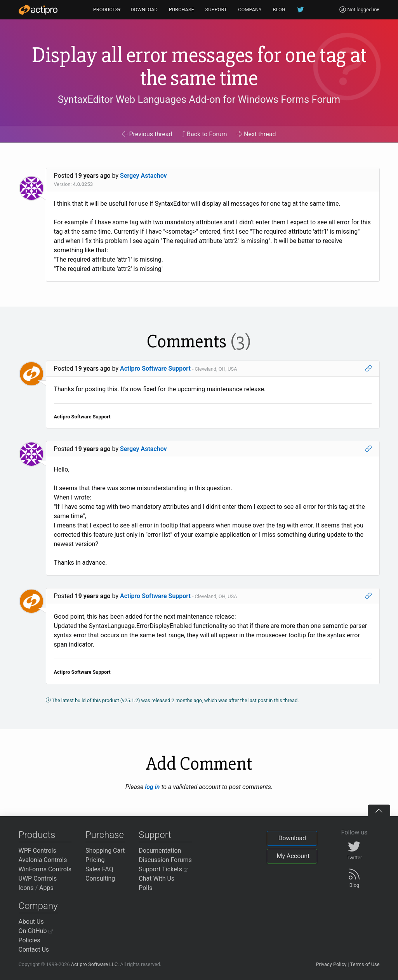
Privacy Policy (331, 964)
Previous (147, 134)
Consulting (100, 879)
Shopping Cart (105, 851)
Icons (26, 888)
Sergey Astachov (143, 176)
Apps (46, 888)
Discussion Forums (165, 860)
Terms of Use (365, 964)
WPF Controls (37, 851)
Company (38, 906)
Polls (145, 888)
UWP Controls (38, 879)
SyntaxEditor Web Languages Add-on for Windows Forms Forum (199, 99)
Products (37, 835)
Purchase (105, 835)
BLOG (279, 10)
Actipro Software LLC (94, 964)
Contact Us (34, 950)
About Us (31, 922)
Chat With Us (156, 879)
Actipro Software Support (155, 369)
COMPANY (250, 10)
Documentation (160, 851)
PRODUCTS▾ (107, 10)
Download (292, 838)
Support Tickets (163, 869)
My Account (293, 856)
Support (155, 835)
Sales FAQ (99, 869)
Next (256, 134)
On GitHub (36, 931)
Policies (30, 940)
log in (152, 787)
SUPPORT (216, 10)
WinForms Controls (45, 869)
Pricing (95, 860)
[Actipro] (38, 10)
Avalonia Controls (43, 860)
